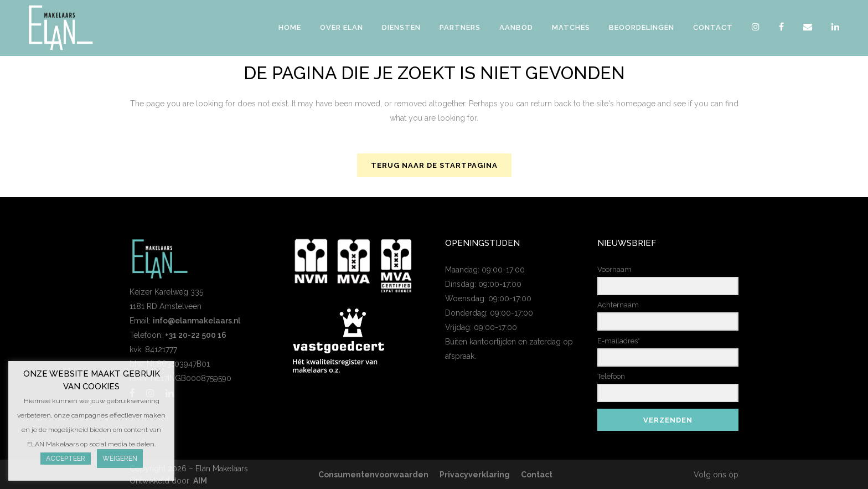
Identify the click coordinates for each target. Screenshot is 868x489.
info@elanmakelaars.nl (197, 321)
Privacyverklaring (475, 475)
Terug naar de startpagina (434, 165)
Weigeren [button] (120, 459)
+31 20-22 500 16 (196, 335)
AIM (200, 481)
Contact (537, 475)
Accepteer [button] (66, 459)
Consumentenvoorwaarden (373, 475)
